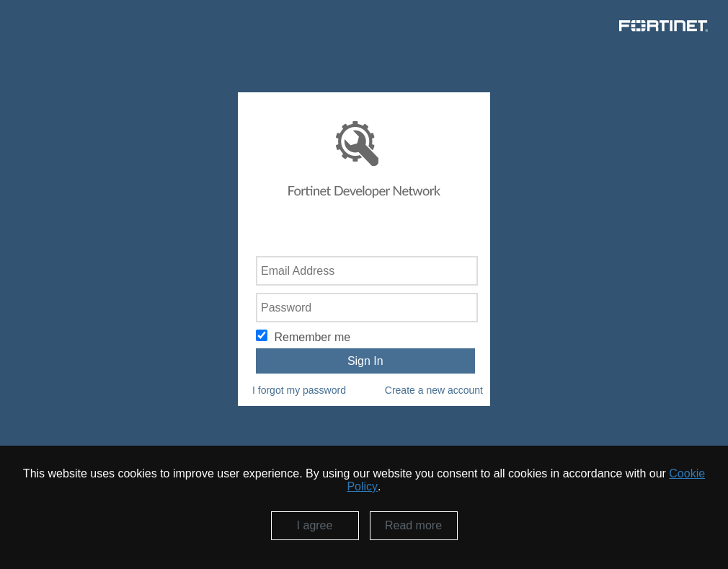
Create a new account (434, 390)
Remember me (312, 337)
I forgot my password (299, 390)
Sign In (365, 361)
